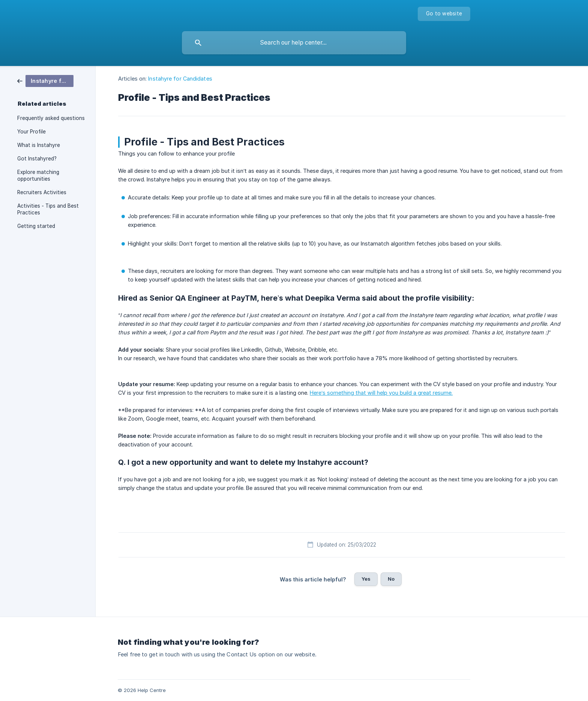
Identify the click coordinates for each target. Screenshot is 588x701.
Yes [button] (366, 579)
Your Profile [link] (31, 132)
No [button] (391, 579)
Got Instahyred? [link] (37, 159)
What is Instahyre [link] (39, 145)
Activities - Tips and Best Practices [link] (48, 209)
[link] (45, 80)
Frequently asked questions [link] (51, 118)
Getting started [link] (36, 226)
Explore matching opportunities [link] (38, 175)
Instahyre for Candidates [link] (180, 79)
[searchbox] (294, 43)
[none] (444, 14)
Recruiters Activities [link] (42, 192)
